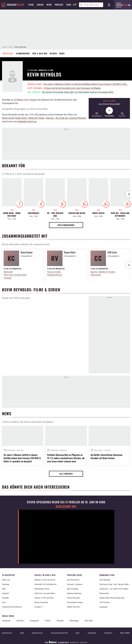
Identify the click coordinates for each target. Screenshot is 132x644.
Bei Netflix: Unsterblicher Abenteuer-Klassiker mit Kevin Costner (107, 456)
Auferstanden (96, 275)
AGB (22, 633)
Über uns (6, 580)
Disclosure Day (66, 506)
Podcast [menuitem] (59, 5)
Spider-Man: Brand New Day (112, 598)
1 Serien (32, 100)
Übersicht (8, 53)
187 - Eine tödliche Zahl (55, 214)
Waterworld (8, 118)
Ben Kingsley (73, 589)
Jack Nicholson (73, 580)
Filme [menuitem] (31, 5)
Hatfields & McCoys (27, 121)
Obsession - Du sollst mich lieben (114, 589)
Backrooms (104, 593)
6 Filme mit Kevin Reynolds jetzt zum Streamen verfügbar (72, 88)
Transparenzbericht (59, 633)
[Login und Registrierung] (109, 5)
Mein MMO (125, 633)
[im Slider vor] (129, 194)
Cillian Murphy (73, 598)
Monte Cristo (98, 213)
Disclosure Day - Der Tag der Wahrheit (115, 584)
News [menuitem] (49, 5)
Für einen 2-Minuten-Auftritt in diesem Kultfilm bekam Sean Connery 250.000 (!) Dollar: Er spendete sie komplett (22, 458)
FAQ (4, 589)
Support (6, 593)
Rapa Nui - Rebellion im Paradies (120, 214)
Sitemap (6, 584)
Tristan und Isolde (77, 213)
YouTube (20, 621)
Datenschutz (37, 633)
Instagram (34, 621)
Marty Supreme (41, 602)
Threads (60, 621)
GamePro (108, 633)
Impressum (7, 633)
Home (4, 47)
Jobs (78, 633)
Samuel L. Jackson (75, 584)
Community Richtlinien (12, 607)
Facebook (6, 621)
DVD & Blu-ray (40, 53)
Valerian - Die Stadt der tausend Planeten (66, 118)
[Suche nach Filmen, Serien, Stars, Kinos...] (91, 5)
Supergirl (104, 607)
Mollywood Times (42, 589)
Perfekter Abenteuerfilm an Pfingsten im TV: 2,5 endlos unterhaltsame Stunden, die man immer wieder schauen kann (66, 458)
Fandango (8, 278)
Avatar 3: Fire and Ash (44, 598)
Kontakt (5, 598)
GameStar (92, 633)
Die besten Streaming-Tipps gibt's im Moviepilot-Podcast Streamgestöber (78, 92)
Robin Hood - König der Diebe (30, 118)
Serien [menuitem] (40, 5)
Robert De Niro (73, 607)
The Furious (105, 602)
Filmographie (23, 53)
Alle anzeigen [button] (66, 474)
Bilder (53, 53)
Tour (4, 602)
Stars (11, 47)
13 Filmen (19, 100)
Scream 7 (39, 607)
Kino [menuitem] (69, 5)
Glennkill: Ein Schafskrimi (46, 584)
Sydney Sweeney (74, 593)
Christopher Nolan (75, 602)
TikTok (48, 621)
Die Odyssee (105, 580)
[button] (97, 114)
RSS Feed (89, 621)
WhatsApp (74, 621)
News (62, 53)
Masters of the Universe (45, 580)
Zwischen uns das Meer (45, 593)
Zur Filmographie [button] (66, 225)
